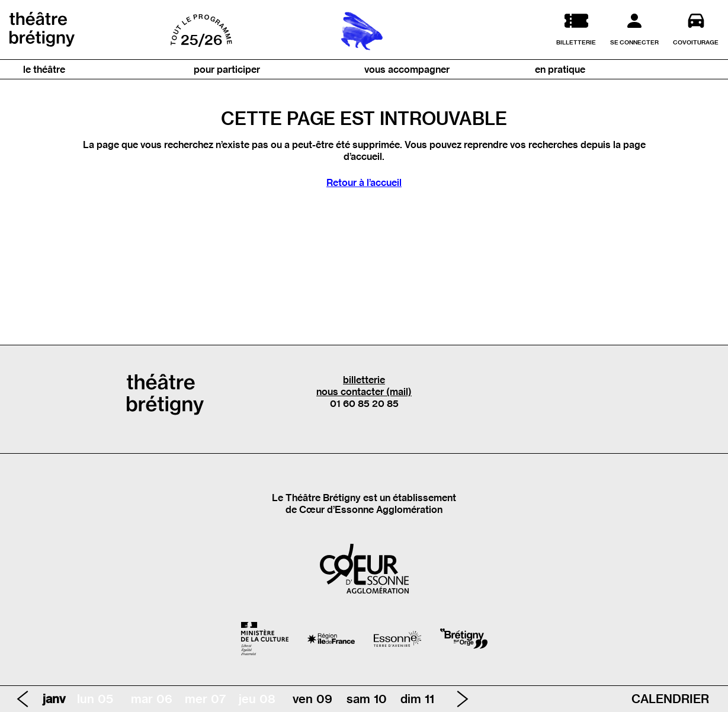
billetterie (364, 380)
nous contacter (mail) (364, 392)
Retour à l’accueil (364, 182)
